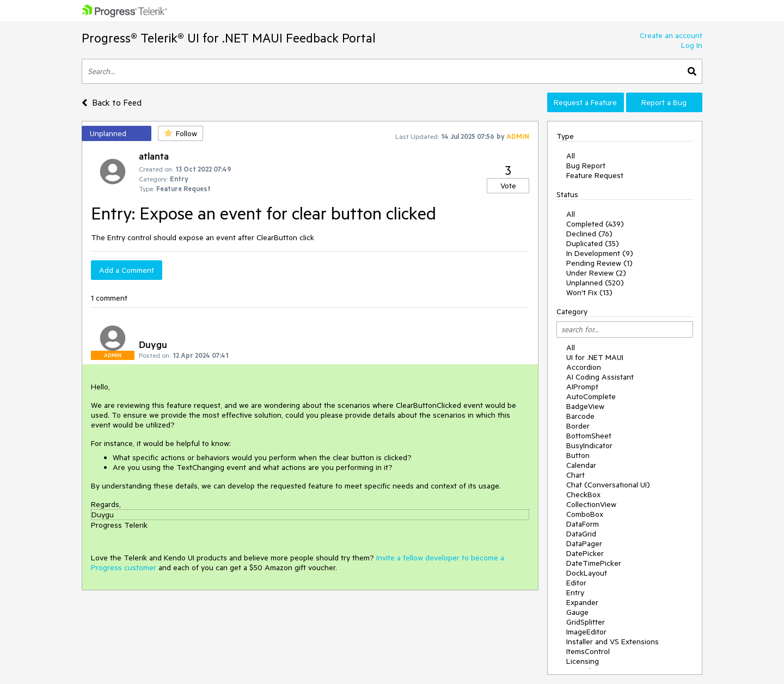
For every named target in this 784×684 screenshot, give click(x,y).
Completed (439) (595, 224)
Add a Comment (127, 270)
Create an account (671, 35)
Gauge (577, 612)
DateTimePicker (594, 563)
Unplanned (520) (595, 283)
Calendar (581, 465)
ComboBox (585, 514)
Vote (508, 186)
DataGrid (581, 534)
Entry (575, 593)
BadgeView (585, 406)
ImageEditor (586, 632)
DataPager (584, 543)
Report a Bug (664, 102)
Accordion (584, 367)
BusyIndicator (589, 445)
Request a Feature (585, 102)
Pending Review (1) (599, 263)
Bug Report (586, 166)
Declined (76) (589, 234)
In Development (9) (600, 253)
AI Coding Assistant (600, 377)
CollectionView (591, 504)
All (571, 156)
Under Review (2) (596, 273)
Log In (692, 45)
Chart (575, 475)
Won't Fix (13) (589, 292)
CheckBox (583, 494)
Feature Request (595, 175)
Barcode (580, 416)
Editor (576, 583)
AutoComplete (591, 396)
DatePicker (585, 553)
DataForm (583, 524)
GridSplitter (586, 622)
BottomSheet (589, 436)
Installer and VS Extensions (612, 642)
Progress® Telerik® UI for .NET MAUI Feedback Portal (229, 38)
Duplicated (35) (593, 243)
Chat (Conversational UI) (608, 485)
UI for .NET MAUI (595, 357)
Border (578, 426)
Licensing (583, 661)
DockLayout (587, 573)
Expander (582, 602)
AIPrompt (582, 387)
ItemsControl (588, 651)
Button (578, 455)
